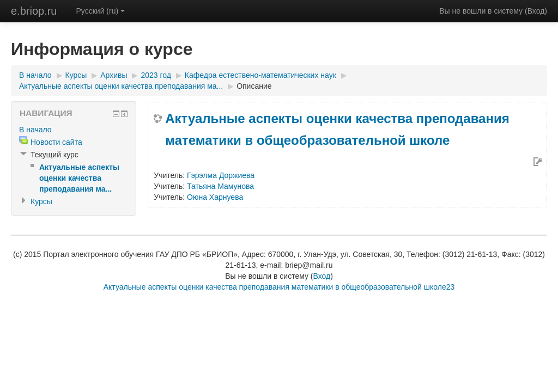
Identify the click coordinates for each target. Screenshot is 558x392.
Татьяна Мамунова (220, 186)
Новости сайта (56, 142)
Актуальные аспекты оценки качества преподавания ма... (121, 86)
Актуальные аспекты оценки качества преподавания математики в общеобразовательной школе (337, 129)
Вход (536, 11)
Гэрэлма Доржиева (221, 175)
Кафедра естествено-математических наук (260, 75)
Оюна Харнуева (215, 197)
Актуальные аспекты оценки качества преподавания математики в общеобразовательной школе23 (279, 287)
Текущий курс (54, 155)
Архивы (114, 75)
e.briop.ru (34, 11)
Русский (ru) (101, 11)
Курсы (76, 75)
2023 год (156, 75)
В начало (35, 75)
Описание (254, 86)
